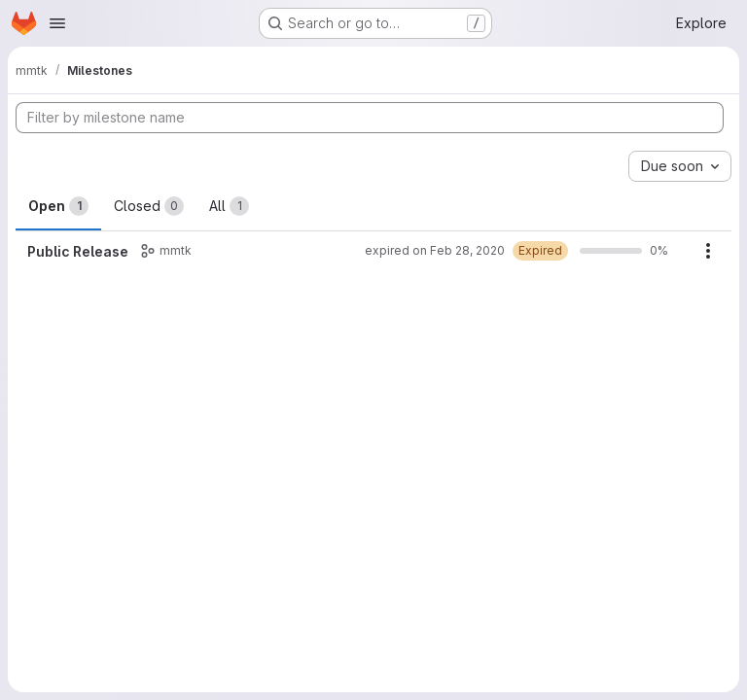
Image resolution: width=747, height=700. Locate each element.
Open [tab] (58, 206)
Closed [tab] (149, 206)
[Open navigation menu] (57, 23)
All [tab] (229, 206)
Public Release (78, 251)
